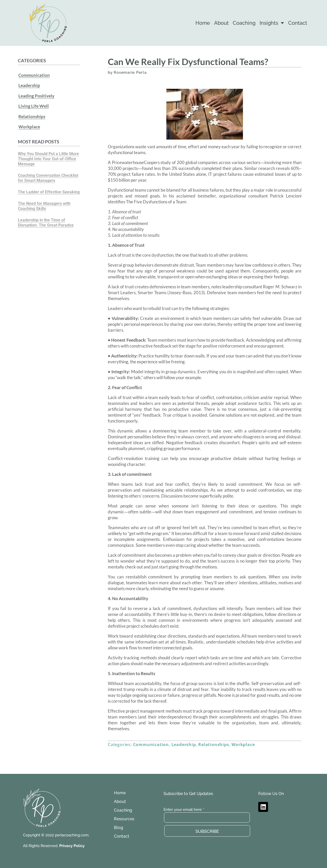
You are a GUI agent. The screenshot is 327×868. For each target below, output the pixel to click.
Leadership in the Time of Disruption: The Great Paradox (46, 217)
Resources (124, 819)
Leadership (29, 84)
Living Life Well (34, 103)
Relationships (32, 113)
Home (203, 23)
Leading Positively (36, 94)
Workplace (29, 122)
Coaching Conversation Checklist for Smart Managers (48, 173)
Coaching (244, 23)
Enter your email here (184, 810)
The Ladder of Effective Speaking (49, 187)
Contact (298, 23)
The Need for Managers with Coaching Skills (44, 201)
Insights (272, 23)
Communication (34, 75)
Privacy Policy (72, 846)
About (221, 23)
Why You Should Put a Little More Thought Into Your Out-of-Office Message (48, 153)
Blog (119, 828)
